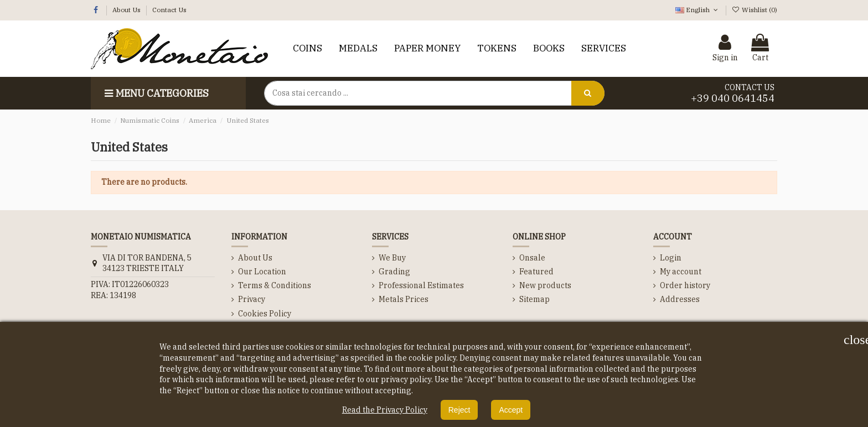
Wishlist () (755, 10)
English (697, 10)
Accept (511, 410)
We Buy (392, 258)
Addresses (680, 299)
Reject (459, 410)
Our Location (262, 272)
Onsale (532, 258)
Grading (394, 272)
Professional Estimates (421, 285)
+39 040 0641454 (733, 98)
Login (671, 258)
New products (545, 285)
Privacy (252, 299)
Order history (685, 285)
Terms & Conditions (275, 285)
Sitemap (534, 299)
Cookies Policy (265, 314)
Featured (536, 272)
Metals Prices (404, 299)
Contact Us (169, 10)
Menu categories (155, 93)
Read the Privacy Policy (385, 410)
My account (681, 272)
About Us (127, 10)
